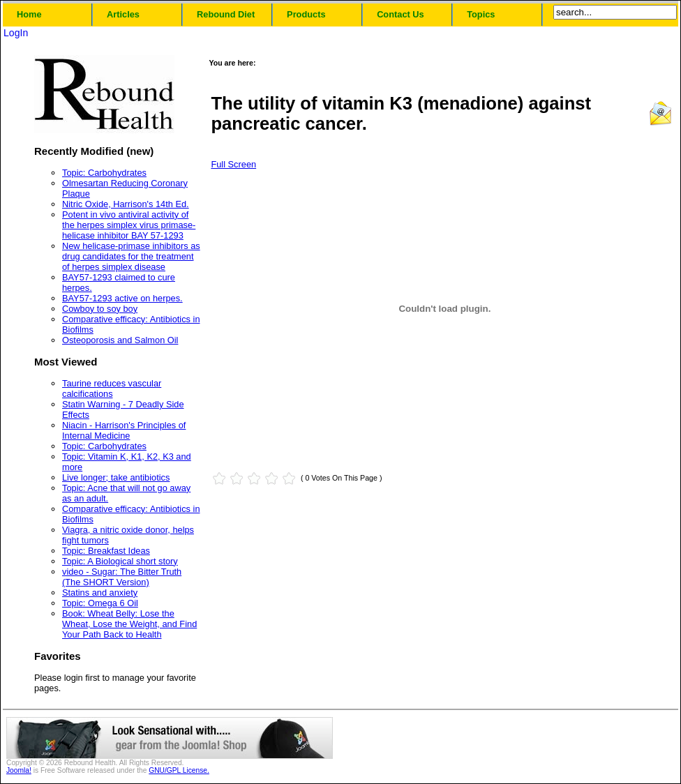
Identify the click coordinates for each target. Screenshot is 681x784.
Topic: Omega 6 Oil (100, 603)
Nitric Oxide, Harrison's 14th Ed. (126, 204)
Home (29, 14)
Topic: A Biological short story (120, 561)
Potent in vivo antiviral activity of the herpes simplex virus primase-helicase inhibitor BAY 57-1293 (129, 225)
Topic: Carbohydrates (104, 173)
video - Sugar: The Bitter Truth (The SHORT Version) (122, 577)
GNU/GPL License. (179, 770)
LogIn (16, 33)
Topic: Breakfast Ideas (106, 551)
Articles (123, 14)
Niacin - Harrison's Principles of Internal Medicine (124, 430)
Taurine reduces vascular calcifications (112, 389)
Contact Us (401, 14)
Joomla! (19, 770)
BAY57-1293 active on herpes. (122, 298)
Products (306, 14)
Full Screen (233, 164)
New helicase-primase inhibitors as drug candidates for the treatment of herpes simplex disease (131, 256)
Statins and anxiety (100, 593)
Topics (481, 14)
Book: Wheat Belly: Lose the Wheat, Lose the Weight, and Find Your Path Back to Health (129, 624)
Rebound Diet (226, 14)
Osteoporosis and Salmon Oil (120, 340)
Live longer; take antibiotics (116, 477)
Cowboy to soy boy (100, 309)
